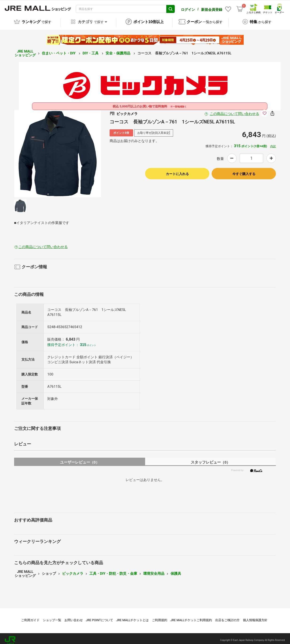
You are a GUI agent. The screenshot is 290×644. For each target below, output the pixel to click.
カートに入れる (177, 171)
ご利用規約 (160, 617)
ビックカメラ (73, 570)
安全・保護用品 (118, 50)
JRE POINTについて (99, 617)
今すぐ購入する (244, 171)
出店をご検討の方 (227, 617)
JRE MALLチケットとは (132, 617)
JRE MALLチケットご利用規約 (191, 617)
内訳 (273, 143)
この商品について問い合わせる (234, 110)
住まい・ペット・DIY (59, 50)
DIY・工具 (91, 50)
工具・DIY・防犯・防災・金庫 (113, 570)
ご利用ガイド (30, 617)
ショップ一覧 (52, 617)
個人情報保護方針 (255, 617)
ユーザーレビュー (80, 459)
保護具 (176, 570)
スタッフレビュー (210, 459)
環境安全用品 (154, 570)
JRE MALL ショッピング (25, 50)
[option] (58, 150)
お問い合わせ (74, 617)
